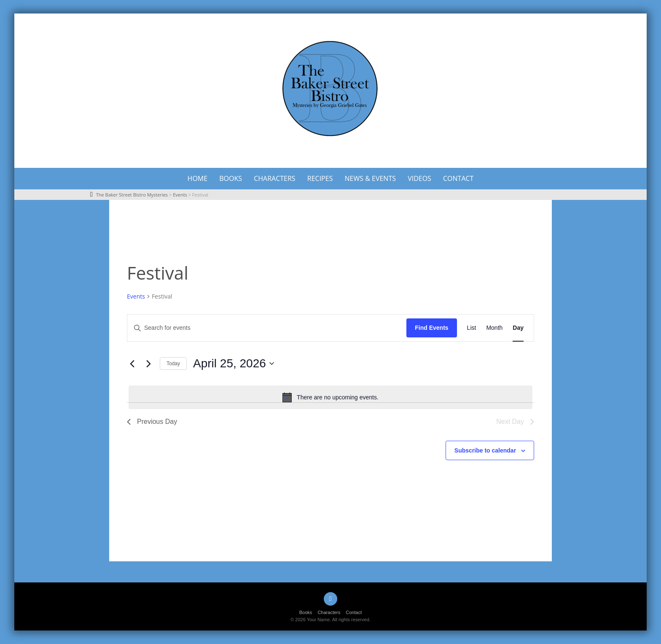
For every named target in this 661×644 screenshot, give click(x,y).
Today (173, 364)
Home (198, 178)
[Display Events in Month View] (494, 328)
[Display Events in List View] (472, 328)
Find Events (431, 328)
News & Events (370, 178)
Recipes (320, 178)
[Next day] (148, 364)
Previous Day (152, 422)
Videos (419, 178)
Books (231, 178)
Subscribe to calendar (485, 450)
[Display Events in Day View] (518, 328)
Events (136, 296)
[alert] (330, 397)
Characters (274, 178)
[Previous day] (132, 364)
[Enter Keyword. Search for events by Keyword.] (267, 328)
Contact (458, 178)
